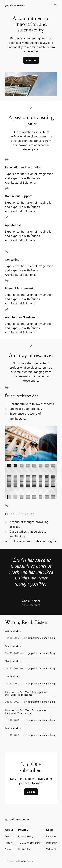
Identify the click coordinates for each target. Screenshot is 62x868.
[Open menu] (55, 5)
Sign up (31, 792)
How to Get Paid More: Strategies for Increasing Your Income (26, 694)
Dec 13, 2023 (12, 638)
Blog (52, 638)
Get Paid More (13, 631)
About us (31, 60)
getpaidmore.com (15, 5)
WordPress (27, 861)
